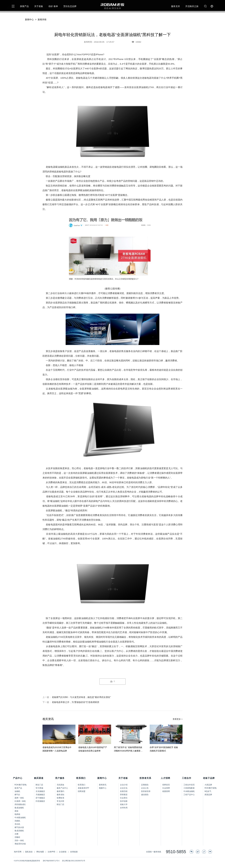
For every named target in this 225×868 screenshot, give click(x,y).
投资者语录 (146, 791)
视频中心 (103, 788)
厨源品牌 (208, 795)
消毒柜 (17, 837)
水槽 (16, 834)
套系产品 (18, 788)
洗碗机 (17, 821)
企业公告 (145, 788)
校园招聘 (166, 791)
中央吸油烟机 (20, 818)
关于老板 (39, 6)
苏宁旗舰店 (40, 798)
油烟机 (17, 791)
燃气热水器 (19, 827)
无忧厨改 (60, 785)
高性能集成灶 (20, 804)
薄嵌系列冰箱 (20, 844)
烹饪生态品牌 (70, 6)
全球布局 (124, 808)
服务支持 (175, 6)
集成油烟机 (19, 808)
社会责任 (124, 798)
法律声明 (51, 852)
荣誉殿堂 (124, 795)
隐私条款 (29, 852)
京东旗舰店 (40, 791)
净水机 (17, 824)
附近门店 (39, 785)
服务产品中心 (62, 788)
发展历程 (124, 791)
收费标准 (60, 798)
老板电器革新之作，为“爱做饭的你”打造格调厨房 (76, 702)
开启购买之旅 (192, 6)
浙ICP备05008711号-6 (51, 861)
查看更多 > (178, 719)
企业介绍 (124, 785)
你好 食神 (53, 6)
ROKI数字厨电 (21, 785)
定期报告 (145, 785)
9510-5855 (176, 852)
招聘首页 (166, 785)
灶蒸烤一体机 (20, 801)
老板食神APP (83, 788)
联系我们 (82, 785)
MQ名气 (208, 791)
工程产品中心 (189, 795)
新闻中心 (29, 20)
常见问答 (60, 801)
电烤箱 (17, 814)
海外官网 (18, 852)
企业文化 (124, 788)
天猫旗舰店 (40, 795)
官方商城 (39, 788)
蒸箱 (16, 811)
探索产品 (24, 6)
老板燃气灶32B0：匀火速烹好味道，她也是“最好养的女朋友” (81, 697)
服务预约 (60, 791)
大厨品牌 (208, 785)
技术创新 (124, 801)
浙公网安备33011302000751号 (74, 861)
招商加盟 (82, 791)
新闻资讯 (103, 785)
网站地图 (40, 852)
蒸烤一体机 (19, 798)
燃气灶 (17, 795)
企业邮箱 (63, 852)
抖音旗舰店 (40, 801)
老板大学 (124, 804)
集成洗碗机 (19, 831)
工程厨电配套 (189, 788)
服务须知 (60, 795)
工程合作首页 (189, 785)
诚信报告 (145, 795)
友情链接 (74, 852)
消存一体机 (19, 841)
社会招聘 (166, 788)
